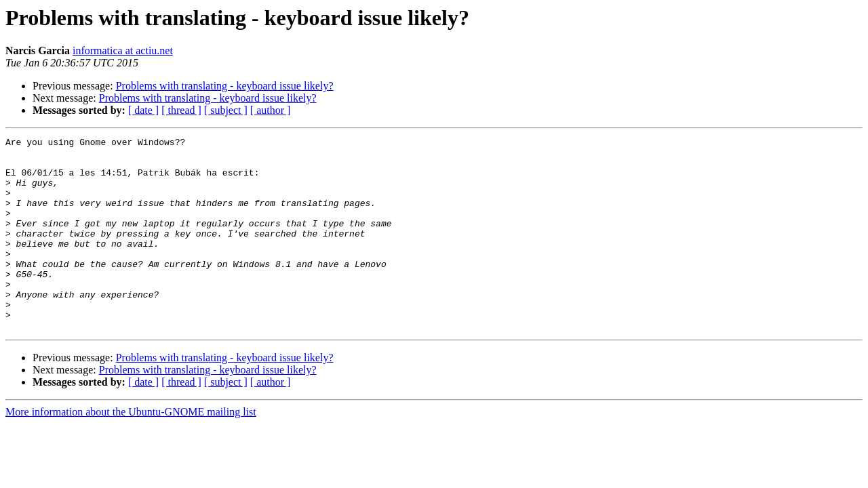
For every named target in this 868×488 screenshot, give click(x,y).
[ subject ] (226, 110)
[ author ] (271, 110)
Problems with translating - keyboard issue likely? (225, 86)
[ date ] (143, 110)
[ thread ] (181, 110)
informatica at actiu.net (123, 50)
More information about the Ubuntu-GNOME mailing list (131, 450)
